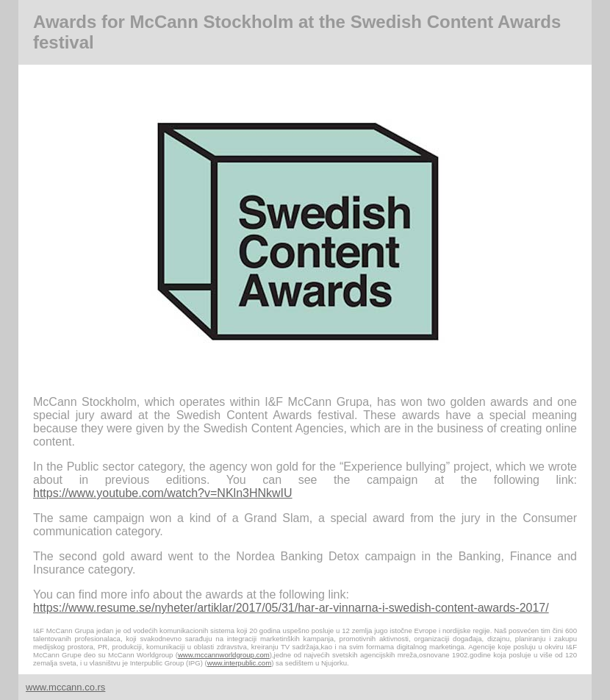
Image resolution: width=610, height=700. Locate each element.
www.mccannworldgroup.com (224, 655)
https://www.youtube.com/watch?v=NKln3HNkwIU (163, 493)
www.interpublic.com (239, 663)
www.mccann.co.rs (65, 687)
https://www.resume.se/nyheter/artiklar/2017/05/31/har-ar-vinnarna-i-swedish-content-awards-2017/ (291, 608)
